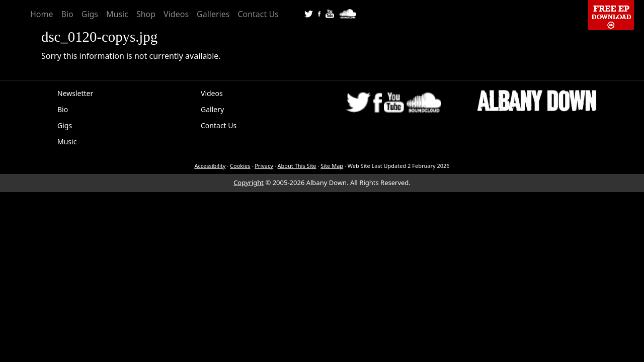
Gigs (90, 14)
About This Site (297, 166)
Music (117, 14)
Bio (67, 14)
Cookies (240, 166)
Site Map (332, 166)
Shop (146, 14)
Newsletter (75, 93)
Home (42, 14)
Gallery (212, 109)
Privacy (264, 166)
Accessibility (210, 166)
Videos (176, 14)
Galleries (213, 14)
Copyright (249, 183)
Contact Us (258, 14)
